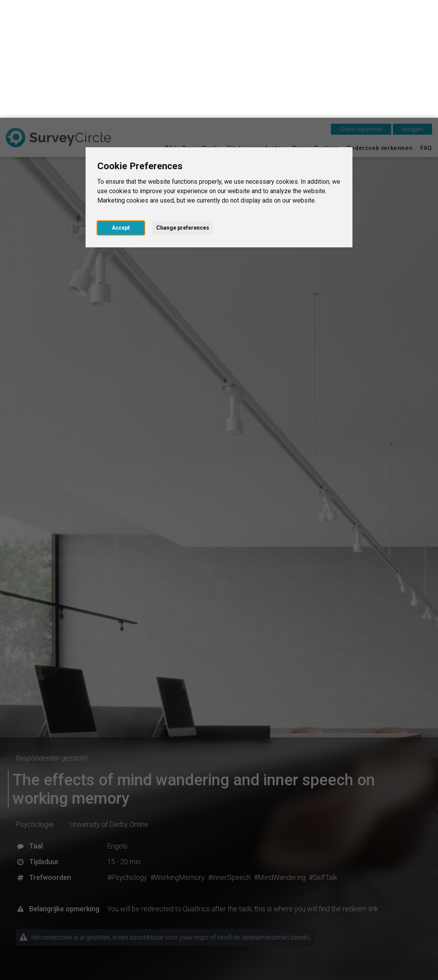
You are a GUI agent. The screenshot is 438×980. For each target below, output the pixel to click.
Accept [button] (121, 110)
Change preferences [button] (183, 110)
